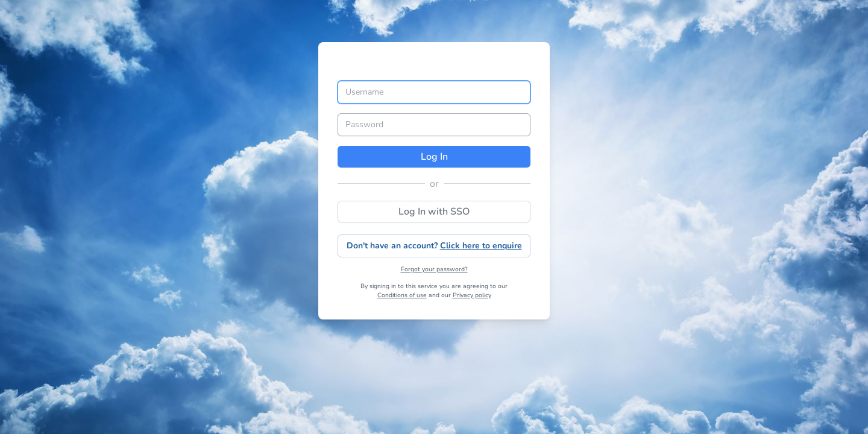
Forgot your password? (434, 269)
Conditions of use (402, 295)
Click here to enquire (481, 246)
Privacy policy (472, 295)
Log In (434, 157)
